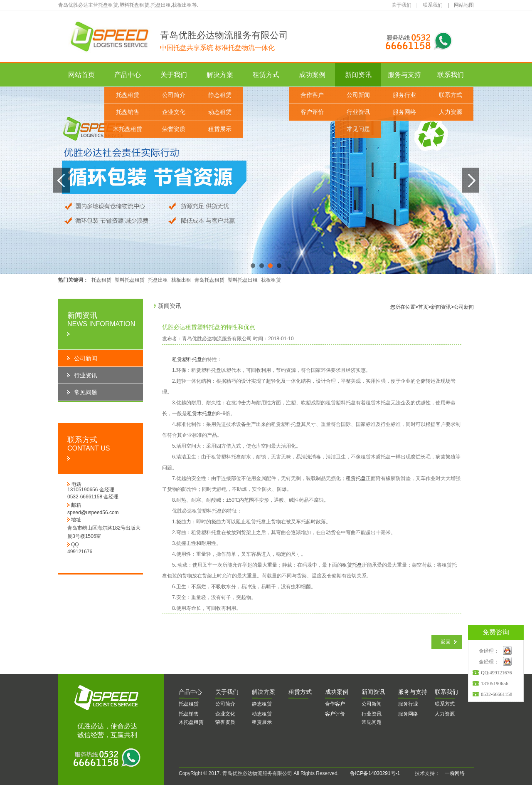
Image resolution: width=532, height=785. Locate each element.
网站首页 (81, 75)
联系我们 (433, 5)
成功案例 (312, 75)
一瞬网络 (452, 773)
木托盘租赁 (128, 129)
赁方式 (300, 692)
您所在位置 (403, 307)
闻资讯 (373, 692)
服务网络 (404, 112)
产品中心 (128, 75)
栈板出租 (181, 280)
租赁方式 (266, 75)
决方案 (264, 692)
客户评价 (312, 112)
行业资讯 (358, 112)
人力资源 (451, 112)
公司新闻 (358, 95)
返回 (446, 642)
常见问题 (358, 129)
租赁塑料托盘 (187, 359)
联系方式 (451, 95)
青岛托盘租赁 (209, 280)
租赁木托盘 (199, 414)
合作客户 (312, 95)
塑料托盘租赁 (130, 280)
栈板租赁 (271, 280)
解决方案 (220, 75)
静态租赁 (220, 95)
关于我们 (401, 5)
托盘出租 (158, 280)
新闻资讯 (358, 75)
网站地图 (464, 5)
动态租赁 (220, 112)
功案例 (337, 692)
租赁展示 (220, 129)
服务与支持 (404, 75)
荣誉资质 (174, 129)
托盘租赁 (128, 95)
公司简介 (174, 95)
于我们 (227, 692)
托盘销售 (128, 112)
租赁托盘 (356, 478)
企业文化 (174, 112)
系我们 (446, 692)
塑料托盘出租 (243, 280)
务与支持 (413, 692)
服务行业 (404, 95)
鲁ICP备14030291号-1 (375, 773)
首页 (423, 307)
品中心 (190, 692)
